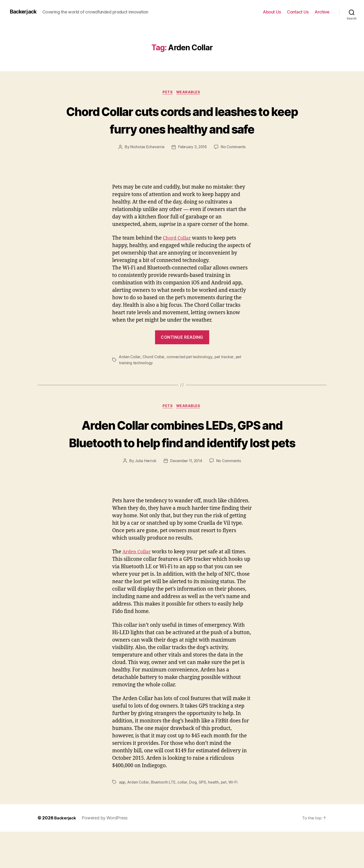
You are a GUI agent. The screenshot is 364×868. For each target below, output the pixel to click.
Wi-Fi (235, 819)
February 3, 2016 (192, 165)
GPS (203, 819)
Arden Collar (130, 375)
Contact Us (298, 12)
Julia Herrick (144, 497)
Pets (167, 93)
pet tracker (226, 375)
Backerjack (24, 12)
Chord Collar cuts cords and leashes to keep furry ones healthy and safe (182, 129)
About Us (272, 12)
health (215, 819)
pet (225, 819)
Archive (322, 12)
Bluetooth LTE (164, 819)
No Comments (234, 165)
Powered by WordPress (106, 854)
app (122, 819)
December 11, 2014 (186, 497)
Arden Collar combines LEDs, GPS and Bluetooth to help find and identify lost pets (182, 461)
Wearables (189, 93)
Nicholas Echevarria (146, 165)
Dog (194, 819)
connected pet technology (191, 375)
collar (184, 819)
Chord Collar (178, 256)
